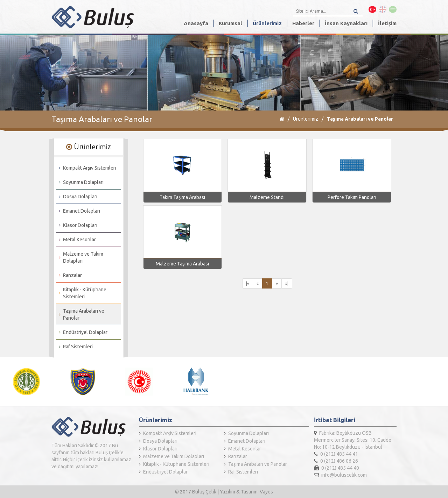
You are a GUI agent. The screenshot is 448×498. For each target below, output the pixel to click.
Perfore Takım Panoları (352, 197)
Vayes (266, 492)
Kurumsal (230, 23)
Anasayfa (196, 23)
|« (248, 283)
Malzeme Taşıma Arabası (182, 264)
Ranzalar (69, 275)
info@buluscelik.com (340, 475)
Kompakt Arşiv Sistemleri (86, 168)
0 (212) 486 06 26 (336, 461)
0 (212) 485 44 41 (336, 454)
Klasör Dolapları (77, 225)
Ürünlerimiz (267, 23)
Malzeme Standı (267, 197)
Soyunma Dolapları (80, 182)
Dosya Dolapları (77, 197)
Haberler (303, 23)
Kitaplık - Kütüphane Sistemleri (81, 293)
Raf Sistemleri (74, 347)
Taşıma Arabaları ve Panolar (360, 119)
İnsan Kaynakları (346, 23)
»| (287, 283)
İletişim (387, 23)
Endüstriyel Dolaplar (82, 332)
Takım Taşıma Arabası (182, 197)
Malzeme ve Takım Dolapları (80, 257)
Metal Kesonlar (76, 240)
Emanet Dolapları (78, 211)
